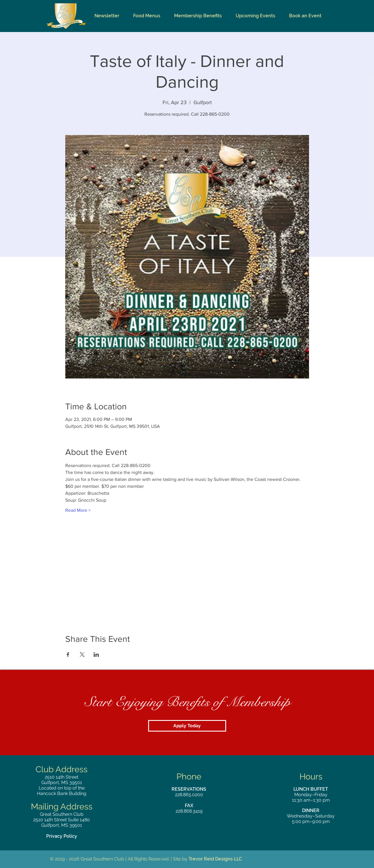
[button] (147, 16)
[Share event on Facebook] (68, 655)
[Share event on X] (82, 655)
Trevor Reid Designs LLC (215, 859)
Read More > (78, 510)
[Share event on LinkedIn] (96, 655)
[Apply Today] (187, 726)
